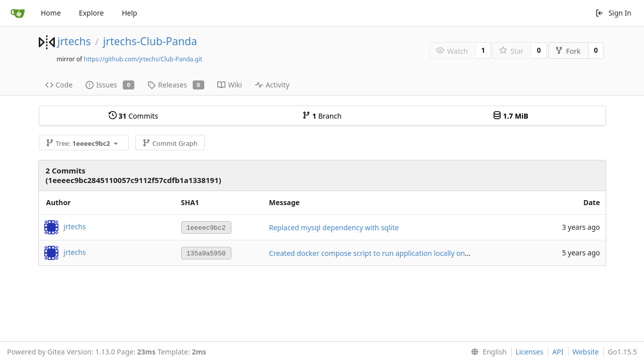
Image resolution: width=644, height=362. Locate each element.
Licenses (530, 352)
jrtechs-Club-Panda (150, 41)
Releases (176, 85)
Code (59, 85)
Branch (322, 116)
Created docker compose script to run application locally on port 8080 (384, 253)
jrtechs (74, 41)
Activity (272, 85)
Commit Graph (170, 143)
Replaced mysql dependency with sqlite (334, 228)
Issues (110, 85)
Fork (568, 51)
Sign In (613, 13)
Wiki (230, 85)
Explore (91, 13)
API (558, 352)
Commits (133, 116)
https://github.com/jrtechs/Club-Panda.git (143, 59)
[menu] (487, 352)
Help (130, 13)
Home (51, 13)
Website (586, 352)
